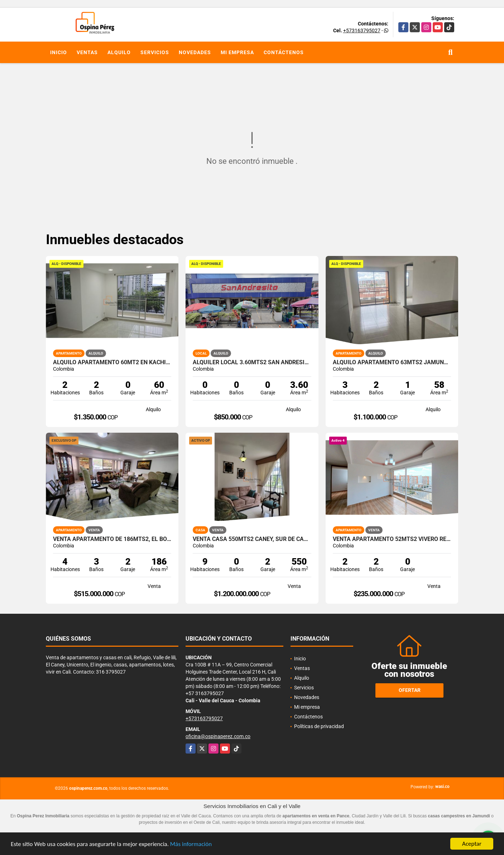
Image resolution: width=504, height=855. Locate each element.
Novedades (195, 52)
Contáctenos (284, 52)
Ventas (87, 52)
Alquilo (119, 52)
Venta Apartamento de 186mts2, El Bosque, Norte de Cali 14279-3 (112, 539)
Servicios (155, 52)
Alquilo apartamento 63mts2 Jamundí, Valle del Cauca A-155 (392, 362)
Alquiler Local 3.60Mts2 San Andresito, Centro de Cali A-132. (252, 362)
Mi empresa (237, 52)
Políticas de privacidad (319, 726)
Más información (191, 844)
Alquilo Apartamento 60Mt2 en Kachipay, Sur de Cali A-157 (112, 362)
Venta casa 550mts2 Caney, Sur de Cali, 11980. (252, 539)
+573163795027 (362, 30)
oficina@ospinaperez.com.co (218, 736)
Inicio (59, 52)
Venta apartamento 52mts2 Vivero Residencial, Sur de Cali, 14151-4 (392, 539)
